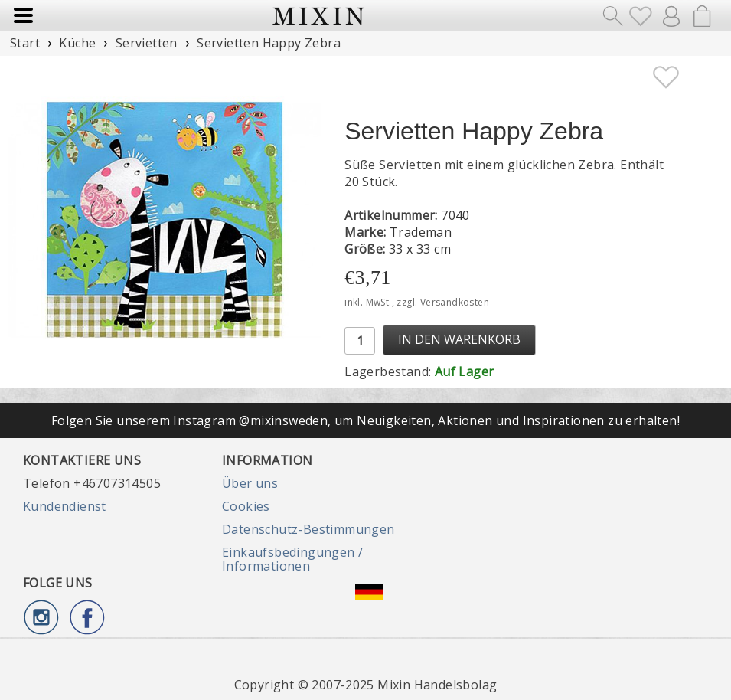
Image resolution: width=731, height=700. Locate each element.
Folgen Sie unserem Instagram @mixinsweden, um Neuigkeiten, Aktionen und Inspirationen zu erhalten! (365, 420)
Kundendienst (65, 506)
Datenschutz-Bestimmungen (308, 529)
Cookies (246, 506)
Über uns (250, 483)
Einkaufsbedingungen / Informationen (292, 559)
